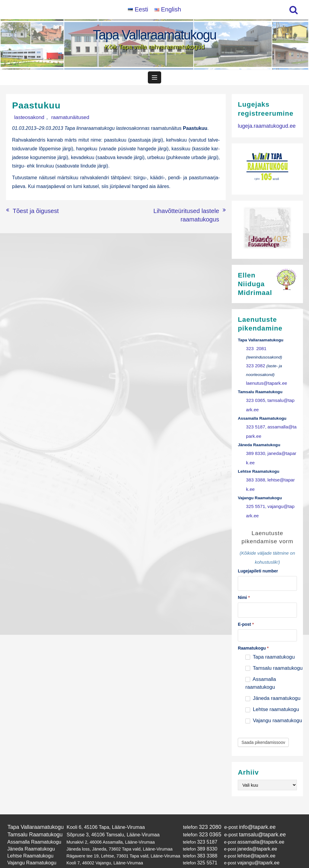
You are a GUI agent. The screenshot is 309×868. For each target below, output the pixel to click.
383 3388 (255, 473)
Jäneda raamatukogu (273, 686)
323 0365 (255, 400)
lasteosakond (26, 120)
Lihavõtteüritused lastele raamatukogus (177, 212)
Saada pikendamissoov (263, 730)
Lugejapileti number (258, 561)
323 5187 (255, 424)
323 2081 (255, 351)
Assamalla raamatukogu (261, 671)
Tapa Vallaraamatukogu (155, 35)
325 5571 (255, 498)
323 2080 (203, 814)
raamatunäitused (61, 120)
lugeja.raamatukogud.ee (264, 128)
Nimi (244, 586)
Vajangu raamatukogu (274, 708)
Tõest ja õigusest (31, 212)
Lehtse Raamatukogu (28, 840)
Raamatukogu (253, 636)
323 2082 (255, 367)
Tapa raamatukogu (270, 645)
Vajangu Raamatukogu (29, 846)
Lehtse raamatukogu (272, 697)
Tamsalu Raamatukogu (32, 821)
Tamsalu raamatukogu (274, 656)
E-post (246, 612)
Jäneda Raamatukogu (29, 834)
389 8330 (255, 449)
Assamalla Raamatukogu (31, 828)
